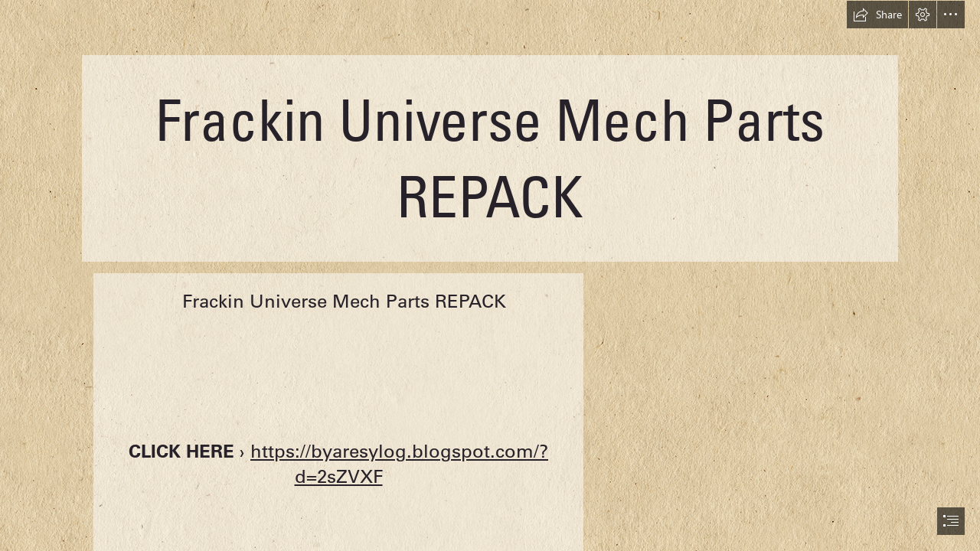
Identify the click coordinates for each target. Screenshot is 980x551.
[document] (490, 275)
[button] (877, 15)
